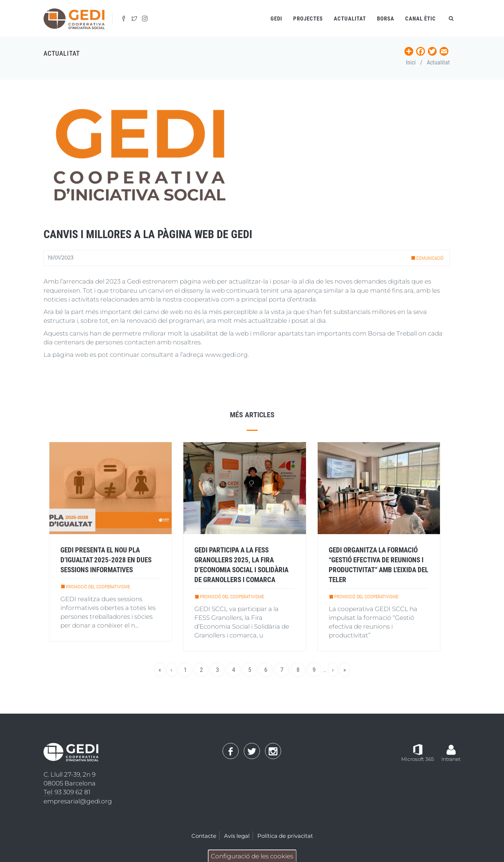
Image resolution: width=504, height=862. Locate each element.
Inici (411, 62)
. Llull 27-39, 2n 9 (70, 775)
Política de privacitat (285, 836)
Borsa (386, 19)
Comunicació (430, 258)
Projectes (308, 19)
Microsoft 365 (418, 759)
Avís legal (237, 836)
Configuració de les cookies (252, 856)
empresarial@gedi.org (78, 801)
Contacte (204, 836)
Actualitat (350, 19)
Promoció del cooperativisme (98, 587)
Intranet (451, 759)
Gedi (276, 19)
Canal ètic (421, 19)
